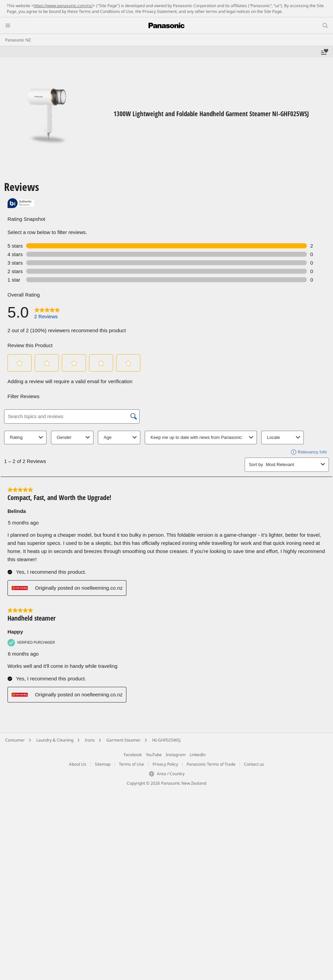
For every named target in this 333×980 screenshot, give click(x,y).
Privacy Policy (165, 764)
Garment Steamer (124, 740)
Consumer (15, 740)
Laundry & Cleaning (55, 740)
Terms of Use (132, 764)
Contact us (254, 764)
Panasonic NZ (18, 40)
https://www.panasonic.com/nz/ (63, 6)
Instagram (176, 755)
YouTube (154, 755)
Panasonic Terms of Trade (211, 764)
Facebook (133, 755)
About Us (78, 764)
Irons (90, 740)
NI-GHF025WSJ (166, 740)
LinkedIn (198, 755)
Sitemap (103, 764)
